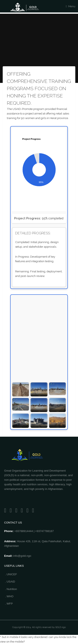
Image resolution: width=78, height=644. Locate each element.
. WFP (9, 604)
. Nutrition (11, 589)
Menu (72, 6)
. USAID (10, 582)
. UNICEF (11, 574)
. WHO (9, 596)
